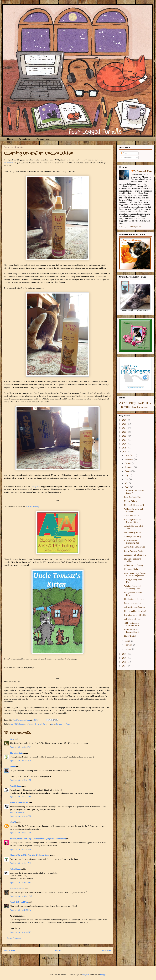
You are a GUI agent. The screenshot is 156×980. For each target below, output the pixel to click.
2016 (125, 658)
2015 (125, 662)
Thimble (125, 407)
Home (10, 139)
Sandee (13, 767)
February (129, 645)
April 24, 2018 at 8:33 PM (20, 883)
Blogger (103, 975)
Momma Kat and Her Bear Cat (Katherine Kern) (30, 855)
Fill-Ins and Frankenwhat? (135, 611)
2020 (125, 444)
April (127, 487)
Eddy (133, 403)
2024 (125, 428)
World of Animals (17, 812)
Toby (134, 407)
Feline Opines (15, 869)
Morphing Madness (132, 569)
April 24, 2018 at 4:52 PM (20, 816)
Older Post (106, 951)
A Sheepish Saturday (133, 536)
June (127, 479)
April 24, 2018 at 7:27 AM (20, 761)
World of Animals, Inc (19, 803)
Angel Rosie (24, 139)
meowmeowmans (17, 889)
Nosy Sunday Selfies (133, 532)
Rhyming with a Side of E (135, 615)
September (129, 467)
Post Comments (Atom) (63, 958)
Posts (124, 153)
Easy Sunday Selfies (133, 497)
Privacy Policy (43, 139)
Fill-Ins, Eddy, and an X (134, 505)
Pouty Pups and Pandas (134, 551)
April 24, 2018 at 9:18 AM (20, 780)
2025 (125, 424)
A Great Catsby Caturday (135, 607)
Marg (12, 739)
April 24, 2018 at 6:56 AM (20, 747)
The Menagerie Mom (143, 171)
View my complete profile (130, 226)
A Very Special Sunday (134, 565)
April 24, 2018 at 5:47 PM (20, 849)
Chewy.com (9, 163)
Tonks (140, 407)
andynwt (86, 975)
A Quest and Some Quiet (134, 547)
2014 (125, 666)
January (128, 649)
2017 (125, 654)
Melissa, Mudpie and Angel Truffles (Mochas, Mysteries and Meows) (38, 839)
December (129, 455)
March (128, 641)
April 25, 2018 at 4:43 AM (20, 932)
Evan (68, 724)
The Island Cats (16, 753)
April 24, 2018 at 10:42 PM (21, 896)
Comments (126, 157)
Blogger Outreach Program (39, 724)
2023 (125, 432)
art (26, 724)
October (128, 463)
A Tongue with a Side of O (135, 555)
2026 (125, 420)
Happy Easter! (130, 636)
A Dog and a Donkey (133, 619)
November (129, 459)
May (127, 483)
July (127, 475)
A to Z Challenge (33, 507)
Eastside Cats (15, 786)
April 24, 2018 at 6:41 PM (20, 863)
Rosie (149, 403)
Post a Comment (14, 938)
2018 (125, 452)
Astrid (123, 403)
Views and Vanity (131, 516)
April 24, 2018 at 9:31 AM (20, 797)
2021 (125, 440)
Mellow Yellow (131, 501)
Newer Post (10, 951)
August (128, 471)
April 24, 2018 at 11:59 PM (21, 910)
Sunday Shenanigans (133, 603)
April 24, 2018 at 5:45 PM (20, 833)
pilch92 (13, 822)
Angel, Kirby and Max (19, 902)
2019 (125, 448)
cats (53, 724)
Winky (145, 407)
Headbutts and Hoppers (134, 599)
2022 (125, 436)
